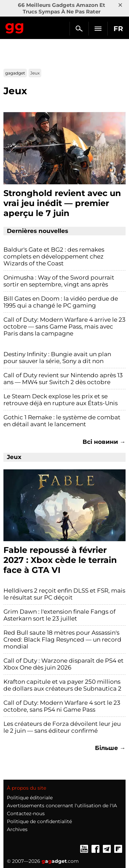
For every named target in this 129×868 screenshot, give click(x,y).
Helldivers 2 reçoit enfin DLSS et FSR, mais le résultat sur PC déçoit (64, 594)
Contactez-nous (26, 813)
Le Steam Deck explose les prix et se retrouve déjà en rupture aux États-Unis (61, 400)
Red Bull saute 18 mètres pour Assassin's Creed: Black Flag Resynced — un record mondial (62, 640)
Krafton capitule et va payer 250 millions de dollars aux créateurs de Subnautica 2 (62, 685)
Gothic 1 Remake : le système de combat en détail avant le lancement (62, 421)
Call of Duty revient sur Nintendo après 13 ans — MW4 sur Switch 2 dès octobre (63, 379)
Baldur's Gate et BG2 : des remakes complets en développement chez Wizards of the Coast (54, 256)
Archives (17, 829)
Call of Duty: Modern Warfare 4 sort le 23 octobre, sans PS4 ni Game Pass (62, 706)
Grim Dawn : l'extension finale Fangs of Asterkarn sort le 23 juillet (60, 615)
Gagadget (15, 27)
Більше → (110, 748)
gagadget (15, 73)
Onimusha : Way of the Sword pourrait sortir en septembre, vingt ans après (59, 281)
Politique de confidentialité (39, 821)
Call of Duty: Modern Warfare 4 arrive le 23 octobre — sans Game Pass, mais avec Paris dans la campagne (64, 326)
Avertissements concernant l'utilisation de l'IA (62, 806)
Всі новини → (104, 442)
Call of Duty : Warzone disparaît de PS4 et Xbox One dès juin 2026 (63, 664)
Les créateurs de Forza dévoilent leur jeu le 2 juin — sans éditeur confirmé (62, 727)
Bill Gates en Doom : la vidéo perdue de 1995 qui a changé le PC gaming (61, 302)
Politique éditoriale (30, 798)
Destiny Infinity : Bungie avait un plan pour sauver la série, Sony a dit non (57, 358)
